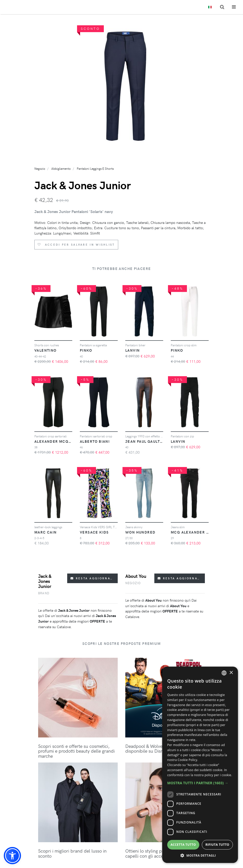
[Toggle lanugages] (210, 7)
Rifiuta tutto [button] (217, 845)
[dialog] (200, 765)
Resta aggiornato (93, 578)
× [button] (231, 673)
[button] (12, 856)
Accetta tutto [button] (183, 845)
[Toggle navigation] (234, 7)
